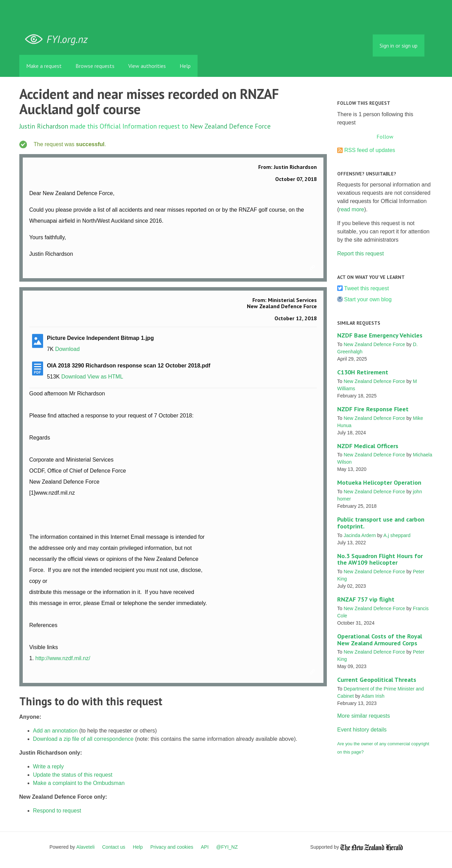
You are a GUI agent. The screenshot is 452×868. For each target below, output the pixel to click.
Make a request (44, 66)
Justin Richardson (44, 126)
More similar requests (364, 716)
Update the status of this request (73, 775)
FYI (59, 39)
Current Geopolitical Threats (377, 680)
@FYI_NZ (227, 847)
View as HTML (105, 377)
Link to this (313, 268)
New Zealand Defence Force (230, 126)
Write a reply (49, 766)
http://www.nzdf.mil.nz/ (63, 658)
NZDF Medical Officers (368, 446)
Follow (385, 137)
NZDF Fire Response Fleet (373, 409)
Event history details (362, 730)
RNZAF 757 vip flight (366, 599)
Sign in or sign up (399, 46)
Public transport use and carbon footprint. (381, 523)
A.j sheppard (397, 535)
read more (351, 209)
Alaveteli (85, 847)
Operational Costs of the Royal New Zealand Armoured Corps (380, 640)
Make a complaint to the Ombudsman (79, 783)
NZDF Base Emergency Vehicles (380, 335)
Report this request (360, 254)
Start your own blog (368, 299)
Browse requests (95, 66)
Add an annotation (56, 731)
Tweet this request (366, 288)
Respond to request (57, 811)
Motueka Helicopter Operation (379, 482)
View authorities (147, 66)
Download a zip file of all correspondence (83, 739)
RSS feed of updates (370, 150)
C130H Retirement (363, 372)
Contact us (114, 847)
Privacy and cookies (172, 847)
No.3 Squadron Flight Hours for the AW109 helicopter (380, 559)
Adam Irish (373, 696)
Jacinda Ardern (360, 535)
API (205, 847)
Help (185, 66)
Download (67, 349)
